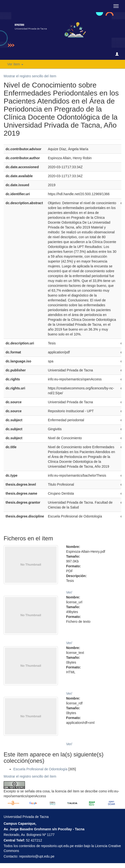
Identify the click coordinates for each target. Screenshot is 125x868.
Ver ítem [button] (15, 64)
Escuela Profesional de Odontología (40, 769)
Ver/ (69, 592)
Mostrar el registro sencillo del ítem (30, 76)
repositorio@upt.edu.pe (37, 856)
